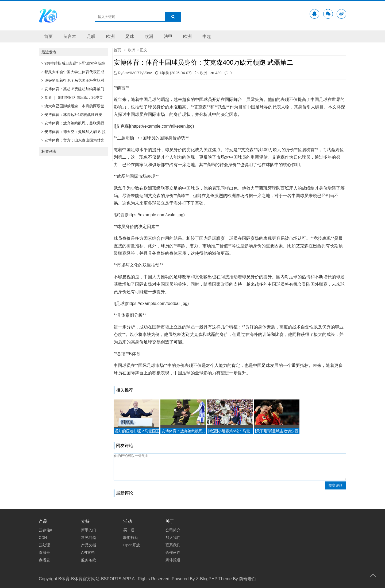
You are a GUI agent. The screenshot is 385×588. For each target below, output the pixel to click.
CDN (43, 538)
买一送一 (131, 530)
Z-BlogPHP (207, 579)
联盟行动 (131, 538)
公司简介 (173, 530)
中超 (207, 36)
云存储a (45, 530)
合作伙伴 (173, 552)
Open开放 (132, 545)
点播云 (44, 560)
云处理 (44, 545)
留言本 (70, 36)
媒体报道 (173, 560)
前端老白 (248, 579)
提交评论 (336, 485)
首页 (48, 36)
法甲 (168, 36)
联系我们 (173, 545)
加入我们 (173, 538)
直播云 (44, 552)
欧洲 (110, 36)
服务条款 (88, 560)
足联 (91, 36)
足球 (130, 36)
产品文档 (88, 545)
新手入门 (88, 530)
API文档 (88, 552)
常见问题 (88, 538)
